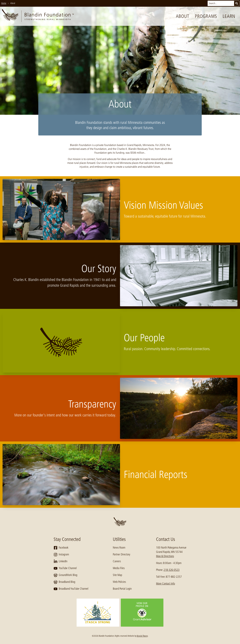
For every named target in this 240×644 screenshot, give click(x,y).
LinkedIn (60, 561)
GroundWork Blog (65, 575)
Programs (206, 16)
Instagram (61, 555)
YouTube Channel (65, 568)
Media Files (119, 568)
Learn (229, 16)
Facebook (61, 548)
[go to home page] (38, 16)
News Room (119, 548)
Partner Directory (122, 554)
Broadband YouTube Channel (71, 589)
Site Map (117, 575)
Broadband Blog (64, 582)
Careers (117, 561)
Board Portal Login (122, 589)
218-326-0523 (172, 570)
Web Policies (119, 582)
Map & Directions (165, 556)
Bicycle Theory (142, 636)
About (183, 16)
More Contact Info (165, 584)
